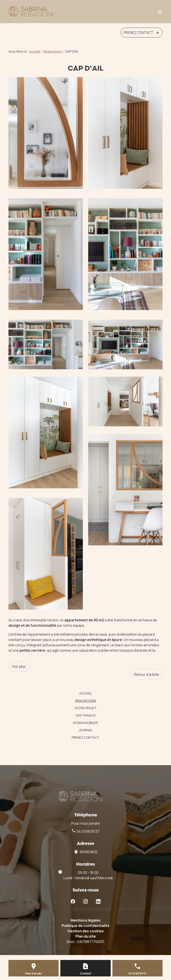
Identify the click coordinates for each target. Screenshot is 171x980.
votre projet (86, 708)
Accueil (35, 51)
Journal (86, 730)
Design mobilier (85, 723)
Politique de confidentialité (86, 926)
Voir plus (19, 666)
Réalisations (86, 701)
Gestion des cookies (86, 931)
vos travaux (85, 715)
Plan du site (86, 936)
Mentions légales (86, 920)
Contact (85, 973)
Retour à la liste (147, 674)
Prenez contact (85, 737)
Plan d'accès (34, 973)
